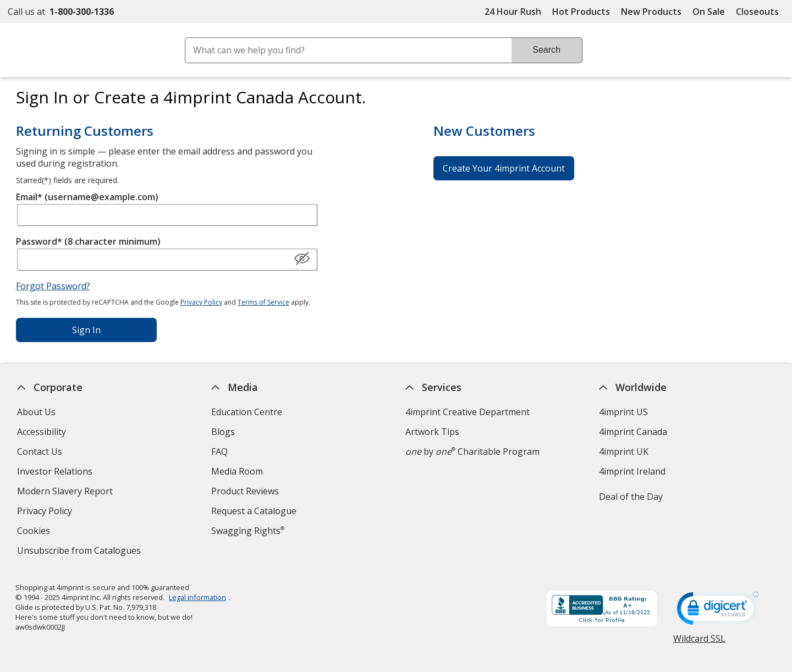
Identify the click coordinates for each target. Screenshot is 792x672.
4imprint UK (624, 451)
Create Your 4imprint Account (504, 168)
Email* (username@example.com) (87, 197)
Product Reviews (245, 491)
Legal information (198, 597)
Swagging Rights (248, 531)
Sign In (86, 330)
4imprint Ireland (633, 471)
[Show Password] (302, 259)
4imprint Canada (634, 432)
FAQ (219, 451)
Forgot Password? (53, 286)
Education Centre (247, 412)
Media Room (237, 471)
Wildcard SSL (699, 643)
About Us (36, 412)
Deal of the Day (631, 497)
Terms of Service (263, 302)
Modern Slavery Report (66, 492)
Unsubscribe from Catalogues (80, 552)
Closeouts (757, 12)
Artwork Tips (432, 432)
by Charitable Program (472, 451)
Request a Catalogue (254, 511)
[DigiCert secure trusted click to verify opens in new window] (718, 612)
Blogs (223, 432)
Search (546, 50)
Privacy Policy (201, 302)
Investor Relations (56, 473)
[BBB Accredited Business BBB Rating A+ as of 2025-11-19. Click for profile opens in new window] (602, 610)
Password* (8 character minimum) (88, 241)
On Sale (709, 12)
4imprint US (624, 412)
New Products (651, 12)
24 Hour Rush (513, 12)
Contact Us (40, 451)
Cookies (35, 532)
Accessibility (42, 432)
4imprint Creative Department (468, 412)
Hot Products (581, 12)
